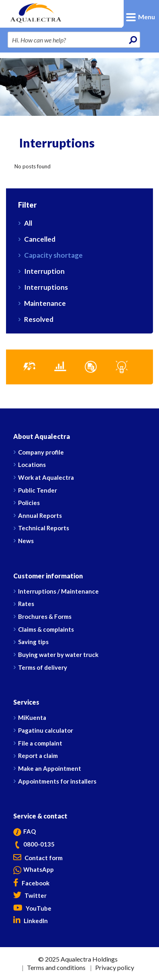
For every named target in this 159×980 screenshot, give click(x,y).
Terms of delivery (43, 667)
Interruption (44, 271)
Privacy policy (115, 967)
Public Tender (38, 490)
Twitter (30, 895)
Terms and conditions (56, 967)
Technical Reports (44, 528)
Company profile (41, 452)
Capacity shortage (53, 255)
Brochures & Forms (45, 616)
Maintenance (45, 303)
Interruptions (46, 287)
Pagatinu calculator (46, 730)
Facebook (31, 883)
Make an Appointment (50, 768)
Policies (29, 503)
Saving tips (33, 642)
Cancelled (40, 239)
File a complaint (40, 743)
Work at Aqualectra (46, 477)
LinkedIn (31, 921)
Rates (26, 604)
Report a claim (38, 756)
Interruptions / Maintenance (58, 591)
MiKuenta (32, 717)
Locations (32, 465)
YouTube (32, 908)
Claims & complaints (46, 629)
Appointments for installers (57, 781)
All (28, 223)
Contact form (38, 858)
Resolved (39, 319)
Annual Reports (40, 515)
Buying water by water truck (58, 655)
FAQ (24, 831)
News (26, 541)
